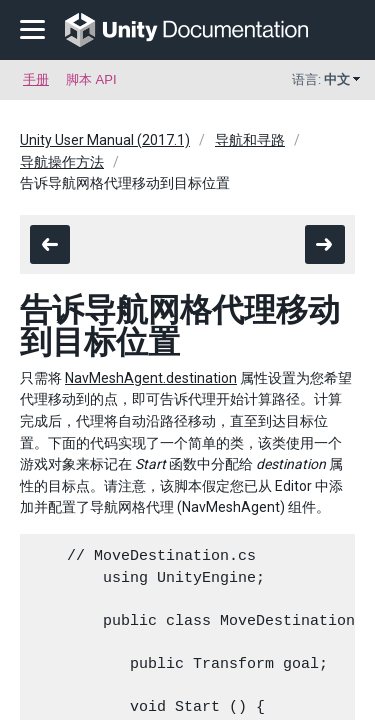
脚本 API (91, 79)
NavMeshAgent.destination (151, 378)
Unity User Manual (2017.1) (105, 140)
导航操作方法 (62, 162)
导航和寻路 (250, 140)
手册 (36, 79)
